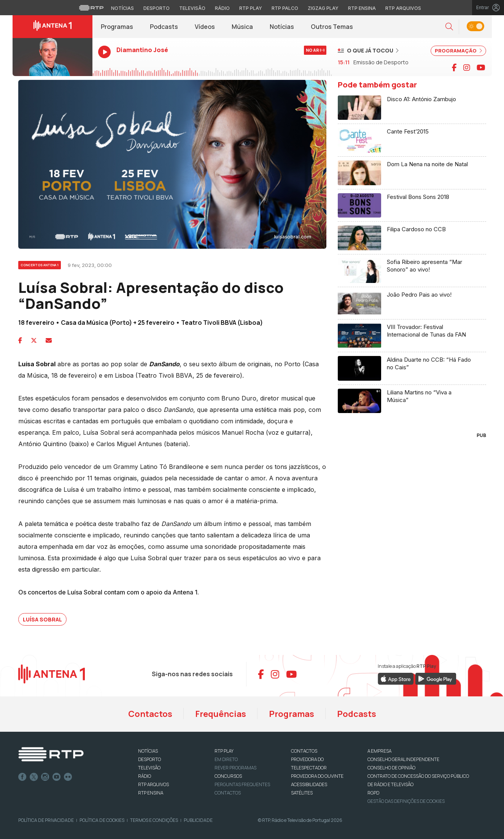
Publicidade (198, 820)
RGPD (373, 793)
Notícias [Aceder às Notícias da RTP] (122, 8)
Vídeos (205, 27)
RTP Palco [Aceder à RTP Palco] (285, 8)
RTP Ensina (151, 793)
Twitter (34, 777)
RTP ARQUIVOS (153, 784)
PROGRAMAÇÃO (458, 51)
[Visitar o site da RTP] (91, 8)
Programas (117, 27)
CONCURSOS (228, 776)
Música (242, 27)
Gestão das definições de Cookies (406, 801)
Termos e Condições (154, 820)
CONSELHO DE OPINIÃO (391, 768)
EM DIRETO (226, 759)
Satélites (302, 793)
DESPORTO (149, 759)
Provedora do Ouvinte (317, 776)
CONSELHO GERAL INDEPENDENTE (403, 759)
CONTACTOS (304, 751)
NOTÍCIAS (148, 751)
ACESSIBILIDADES (309, 784)
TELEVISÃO (149, 768)
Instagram (45, 777)
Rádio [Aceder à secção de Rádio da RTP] (222, 8)
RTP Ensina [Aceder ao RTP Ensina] (362, 8)
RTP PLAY (224, 751)
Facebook (22, 777)
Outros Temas (332, 27)
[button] (449, 27)
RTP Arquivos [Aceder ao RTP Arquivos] (403, 8)
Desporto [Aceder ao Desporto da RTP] (157, 8)
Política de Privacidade (46, 820)
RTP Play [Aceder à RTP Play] (251, 8)
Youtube (57, 777)
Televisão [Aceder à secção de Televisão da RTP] (192, 8)
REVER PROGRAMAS (235, 768)
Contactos (150, 714)
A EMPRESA (379, 751)
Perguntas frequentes (242, 784)
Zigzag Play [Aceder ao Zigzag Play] (323, 8)
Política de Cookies (102, 820)
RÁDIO (145, 776)
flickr (68, 777)
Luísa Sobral (42, 619)
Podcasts (164, 27)
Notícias (282, 27)
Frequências (221, 714)
